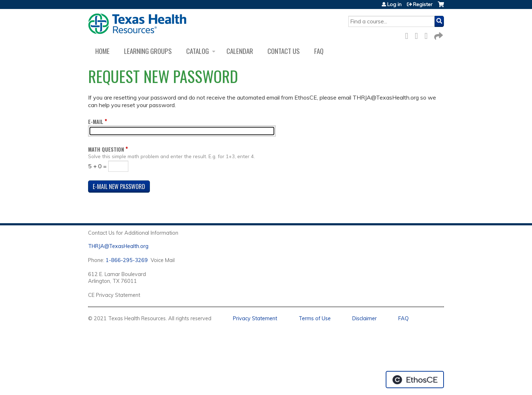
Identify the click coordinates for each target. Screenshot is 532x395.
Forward (438, 35)
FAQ (319, 51)
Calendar (240, 51)
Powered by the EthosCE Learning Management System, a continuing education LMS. (415, 380)
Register (423, 4)
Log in (394, 4)
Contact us (284, 51)
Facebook (409, 35)
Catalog (198, 51)
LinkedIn (428, 35)
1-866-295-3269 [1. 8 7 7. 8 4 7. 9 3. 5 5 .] (127, 260)
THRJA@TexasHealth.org (118, 246)
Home (102, 51)
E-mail (96, 122)
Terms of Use (315, 318)
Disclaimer (364, 318)
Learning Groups (148, 51)
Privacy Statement (255, 318)
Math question (106, 149)
